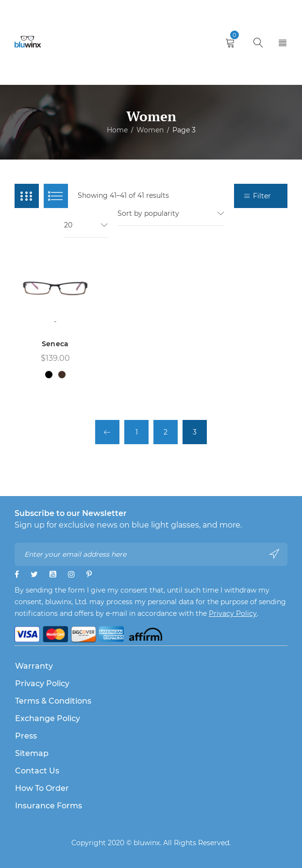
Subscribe (274, 554)
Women (150, 130)
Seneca (55, 344)
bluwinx (147, 843)
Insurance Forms (49, 806)
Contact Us (37, 771)
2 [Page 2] (166, 432)
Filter (262, 196)
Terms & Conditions (53, 701)
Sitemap (32, 753)
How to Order (42, 788)
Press (26, 736)
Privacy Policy (233, 613)
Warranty (34, 666)
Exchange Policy (48, 718)
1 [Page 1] (137, 432)
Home (117, 130)
